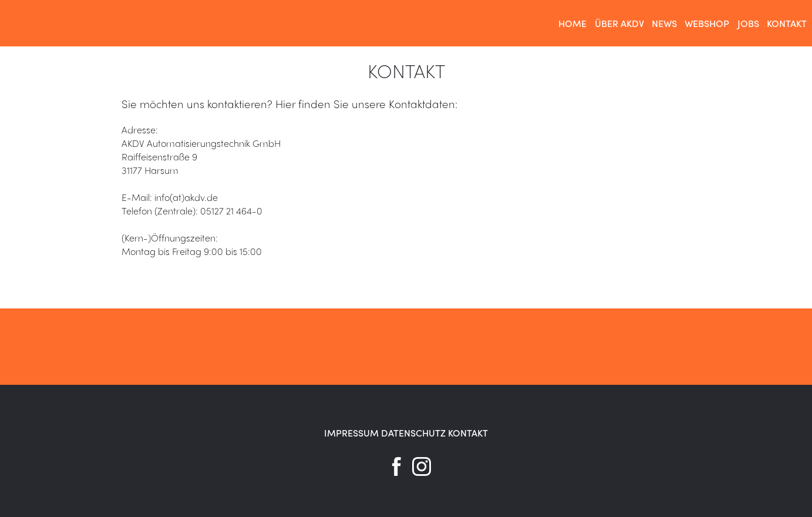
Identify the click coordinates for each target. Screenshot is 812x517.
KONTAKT (468, 433)
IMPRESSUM (351, 433)
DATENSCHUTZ (413, 433)
